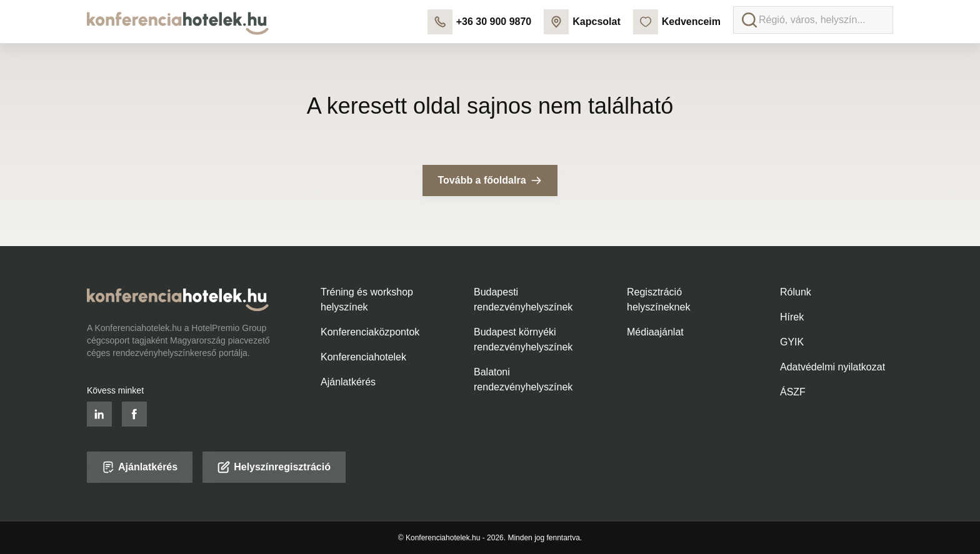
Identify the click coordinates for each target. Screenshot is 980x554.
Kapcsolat (582, 22)
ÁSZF (793, 392)
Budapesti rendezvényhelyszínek (523, 299)
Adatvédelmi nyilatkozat (832, 367)
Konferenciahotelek (363, 357)
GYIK (792, 342)
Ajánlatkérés (348, 382)
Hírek (792, 317)
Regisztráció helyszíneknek (658, 299)
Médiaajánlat (655, 332)
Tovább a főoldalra (490, 181)
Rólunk (796, 292)
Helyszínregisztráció (274, 467)
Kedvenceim (677, 22)
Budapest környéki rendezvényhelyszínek (523, 339)
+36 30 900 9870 (480, 22)
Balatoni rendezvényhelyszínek (523, 379)
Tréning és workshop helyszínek (367, 299)
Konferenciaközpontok (370, 332)
